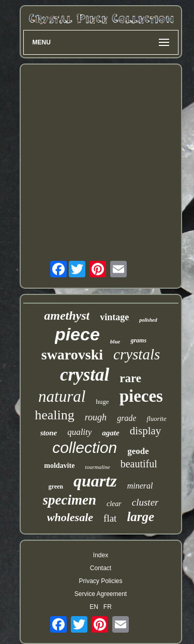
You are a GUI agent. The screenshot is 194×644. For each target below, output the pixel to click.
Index (101, 555)
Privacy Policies (100, 581)
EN (94, 607)
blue (115, 341)
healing (55, 415)
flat (110, 518)
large (140, 517)
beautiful (139, 464)
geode (138, 451)
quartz (95, 481)
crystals (137, 354)
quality (79, 432)
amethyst (67, 316)
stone (49, 433)
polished (148, 320)
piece (77, 334)
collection (85, 447)
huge (102, 402)
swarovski (72, 355)
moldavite (59, 466)
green (56, 486)
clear (114, 504)
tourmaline (97, 467)
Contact (101, 568)
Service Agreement (101, 594)
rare (130, 378)
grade (126, 418)
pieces (141, 396)
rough (96, 417)
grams (138, 340)
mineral (140, 486)
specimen (70, 500)
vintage (114, 317)
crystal (85, 375)
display (146, 431)
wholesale (70, 517)
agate (110, 433)
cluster (145, 502)
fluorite (156, 419)
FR (108, 607)
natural (62, 396)
